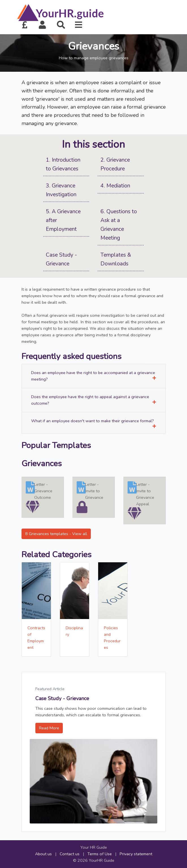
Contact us (70, 854)
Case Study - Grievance (61, 259)
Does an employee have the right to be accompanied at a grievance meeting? (94, 376)
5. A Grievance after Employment (63, 220)
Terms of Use (100, 854)
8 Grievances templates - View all (56, 534)
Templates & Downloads (116, 259)
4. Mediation (115, 186)
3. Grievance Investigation (61, 190)
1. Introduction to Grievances (63, 164)
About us (43, 854)
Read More (49, 728)
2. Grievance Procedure (115, 164)
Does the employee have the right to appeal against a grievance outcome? (94, 400)
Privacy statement (136, 854)
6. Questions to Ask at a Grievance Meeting (119, 225)
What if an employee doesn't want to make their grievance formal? (94, 423)
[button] (42, 25)
